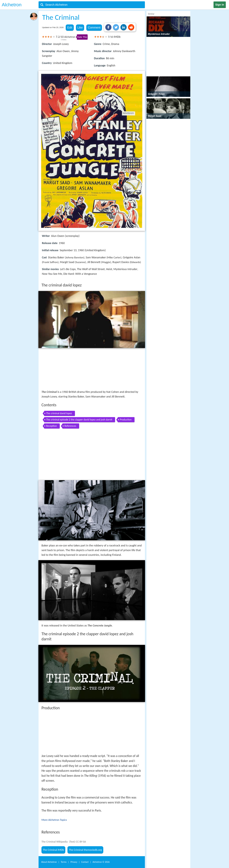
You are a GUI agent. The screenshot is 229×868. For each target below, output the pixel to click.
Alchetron (12, 5)
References (70, 426)
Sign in (220, 5)
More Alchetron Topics (54, 820)
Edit (70, 28)
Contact (85, 862)
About (49, 862)
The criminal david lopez (59, 413)
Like (80, 28)
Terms (64, 862)
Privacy (74, 862)
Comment (94, 28)
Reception (51, 426)
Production (126, 420)
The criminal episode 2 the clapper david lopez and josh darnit (79, 420)
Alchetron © (101, 862)
